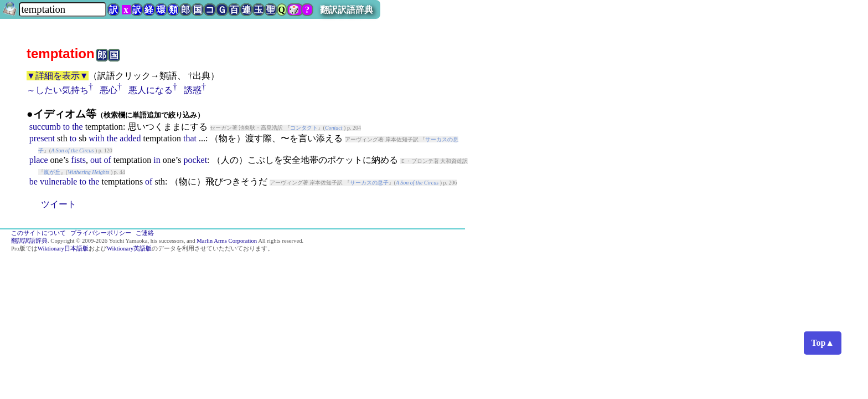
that (190, 138)
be (33, 181)
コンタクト (304, 128)
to (66, 127)
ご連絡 (145, 233)
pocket (195, 160)
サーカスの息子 (369, 183)
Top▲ (823, 343)
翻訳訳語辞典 (347, 10)
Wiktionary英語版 (129, 249)
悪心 (108, 90)
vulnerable (59, 181)
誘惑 (193, 90)
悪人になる (151, 90)
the (77, 127)
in (157, 160)
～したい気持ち (58, 90)
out (96, 160)
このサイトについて (38, 233)
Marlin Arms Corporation (227, 241)
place (39, 160)
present (42, 138)
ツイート (59, 204)
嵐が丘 (52, 172)
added (130, 138)
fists (78, 160)
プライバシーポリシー (101, 233)
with (96, 138)
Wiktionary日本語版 (63, 249)
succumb (45, 127)
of (107, 160)
